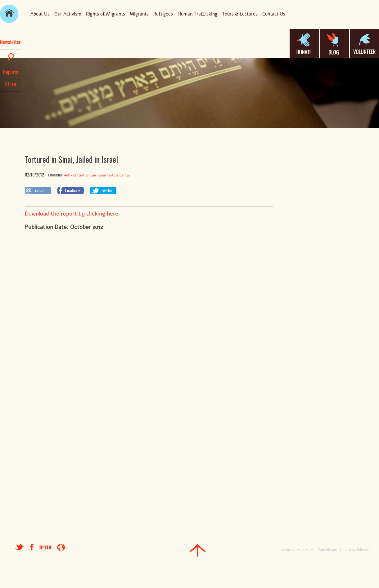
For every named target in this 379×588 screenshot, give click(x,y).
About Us (40, 14)
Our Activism (68, 14)
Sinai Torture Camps (114, 175)
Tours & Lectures (240, 14)
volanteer (364, 44)
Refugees (163, 14)
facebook (35, 547)
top (198, 550)
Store (11, 84)
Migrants (139, 14)
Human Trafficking (197, 14)
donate (304, 44)
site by (350, 550)
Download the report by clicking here (72, 214)
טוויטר (19, 547)
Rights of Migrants (106, 14)
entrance (61, 548)
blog (334, 44)
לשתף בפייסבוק (71, 191)
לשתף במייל (38, 191)
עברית (45, 548)
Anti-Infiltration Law (80, 175)
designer (289, 550)
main (9, 14)
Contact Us (274, 14)
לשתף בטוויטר (103, 191)
